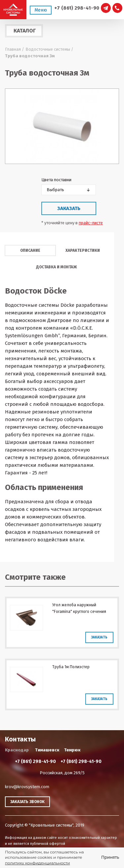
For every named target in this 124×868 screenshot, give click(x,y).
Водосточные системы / (49, 49)
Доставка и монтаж (56, 267)
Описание (30, 250)
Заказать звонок (27, 802)
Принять (110, 857)
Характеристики (83, 250)
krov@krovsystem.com (27, 787)
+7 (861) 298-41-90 (77, 8)
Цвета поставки (56, 180)
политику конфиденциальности (37, 863)
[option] (62, 126)
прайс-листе (91, 223)
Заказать (69, 208)
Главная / (15, 49)
